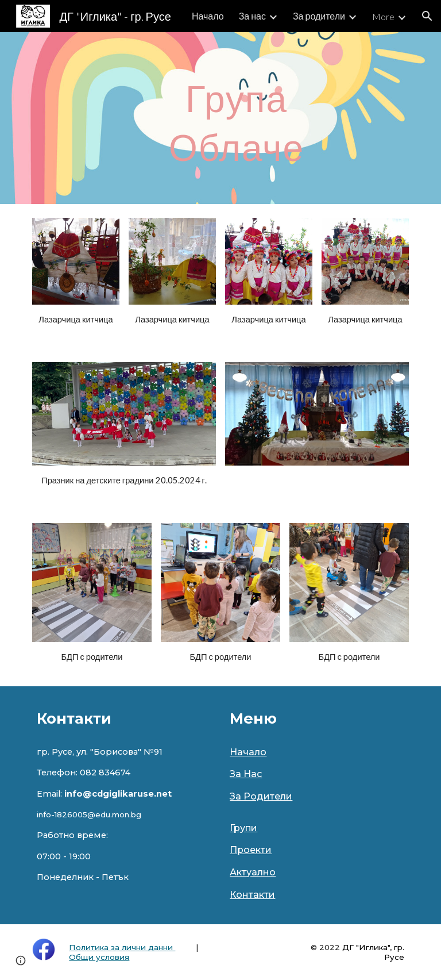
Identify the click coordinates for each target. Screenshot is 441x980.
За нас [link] (252, 16)
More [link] (383, 16)
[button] (427, 16)
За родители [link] (319, 16)
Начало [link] (208, 16)
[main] (236, 118)
